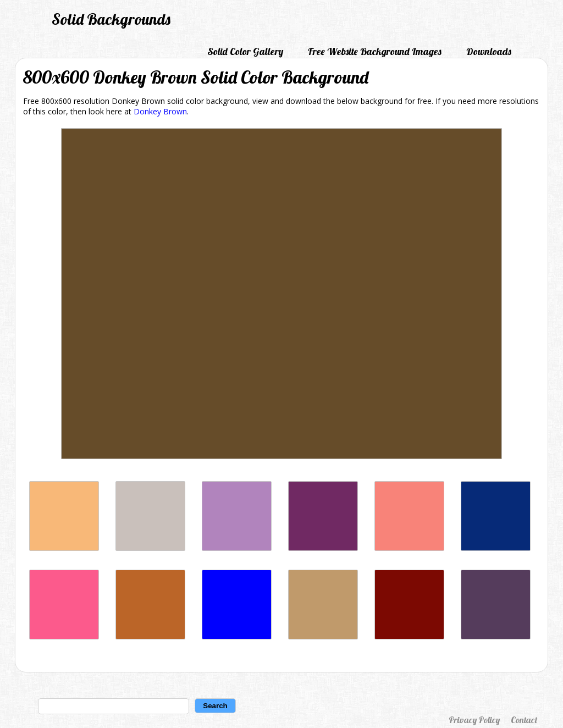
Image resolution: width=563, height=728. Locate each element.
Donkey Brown (160, 111)
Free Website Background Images (375, 51)
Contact (524, 720)
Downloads (489, 51)
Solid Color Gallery (245, 51)
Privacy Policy (474, 720)
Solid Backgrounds (111, 19)
